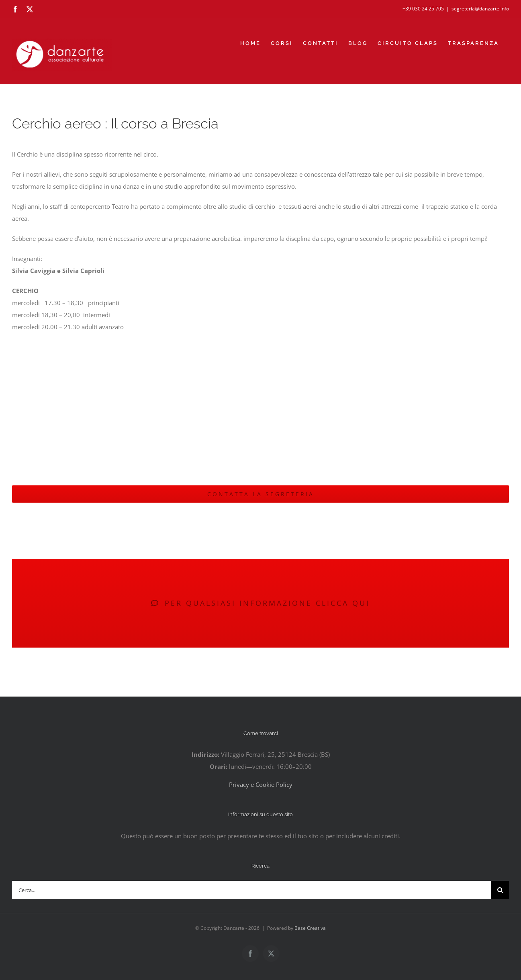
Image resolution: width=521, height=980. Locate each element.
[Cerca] (500, 890)
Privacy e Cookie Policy (261, 784)
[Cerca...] (251, 890)
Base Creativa (310, 928)
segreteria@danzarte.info (480, 9)
